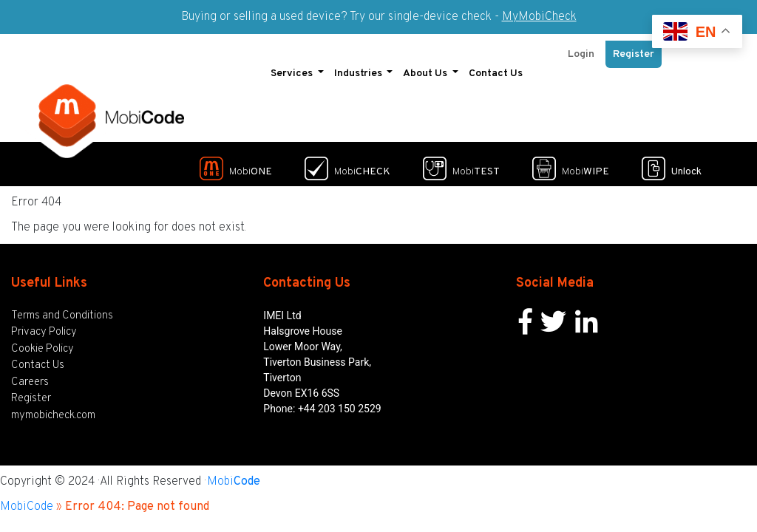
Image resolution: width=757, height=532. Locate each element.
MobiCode (27, 501)
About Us (426, 67)
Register (634, 48)
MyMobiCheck (539, 17)
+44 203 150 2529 (340, 402)
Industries (359, 67)
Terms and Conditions (62, 309)
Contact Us (496, 67)
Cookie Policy (43, 342)
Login (581, 48)
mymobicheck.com (53, 409)
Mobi (234, 476)
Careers (30, 376)
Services (293, 67)
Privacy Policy (44, 326)
